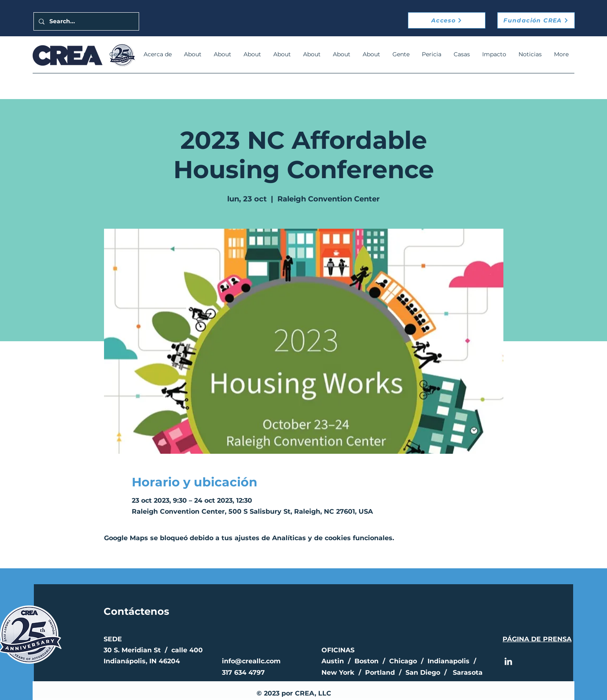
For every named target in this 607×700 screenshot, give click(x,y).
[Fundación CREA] (536, 20)
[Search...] (85, 21)
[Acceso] (447, 20)
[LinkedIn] (508, 661)
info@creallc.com (251, 661)
